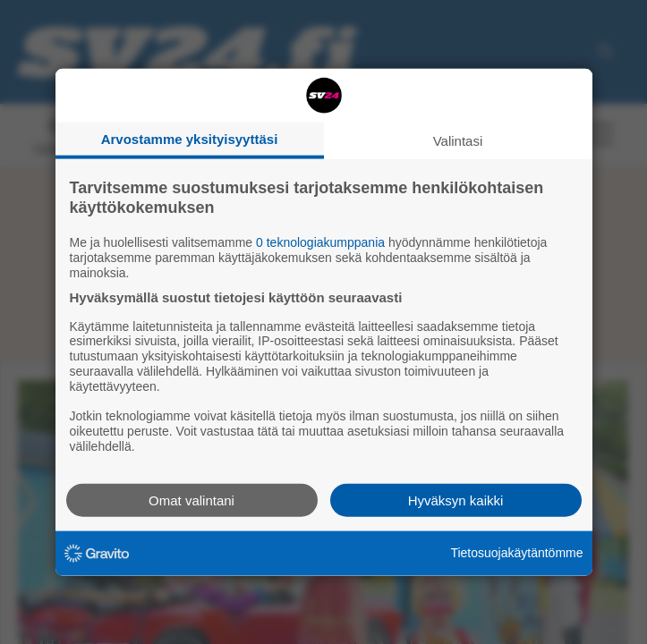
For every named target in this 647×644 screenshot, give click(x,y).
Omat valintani (192, 500)
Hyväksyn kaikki (456, 500)
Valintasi (458, 141)
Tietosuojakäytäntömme (516, 553)
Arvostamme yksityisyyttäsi (190, 139)
